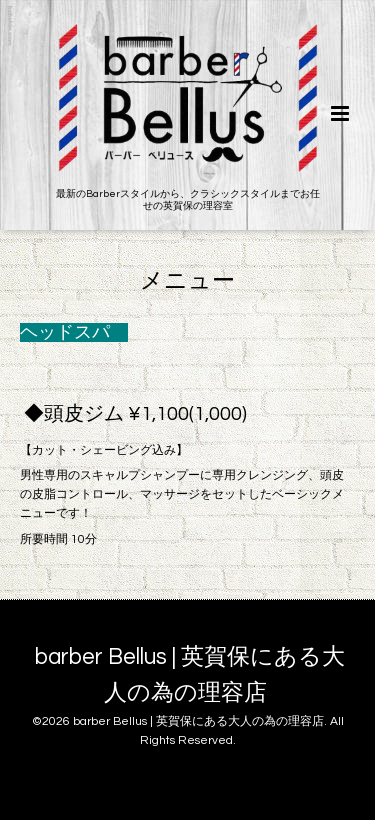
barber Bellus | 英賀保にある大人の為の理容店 (190, 675)
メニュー (187, 280)
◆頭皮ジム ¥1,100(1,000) (135, 413)
